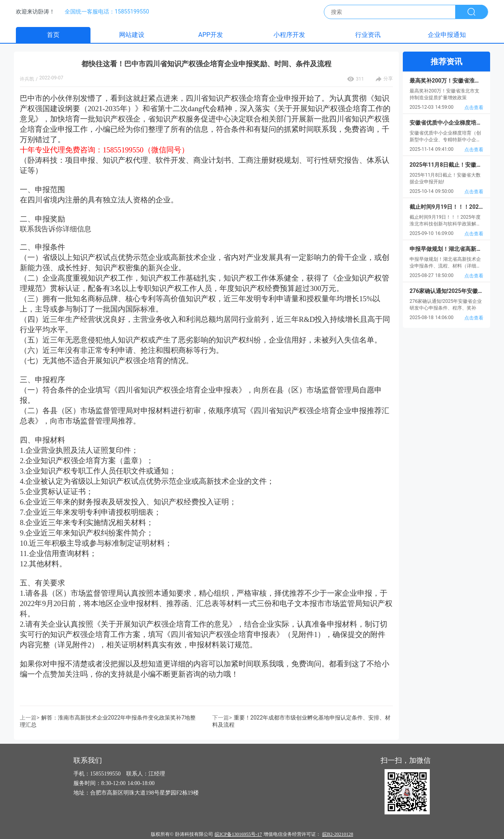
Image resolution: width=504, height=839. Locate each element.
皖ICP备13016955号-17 (238, 834)
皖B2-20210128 (338, 834)
